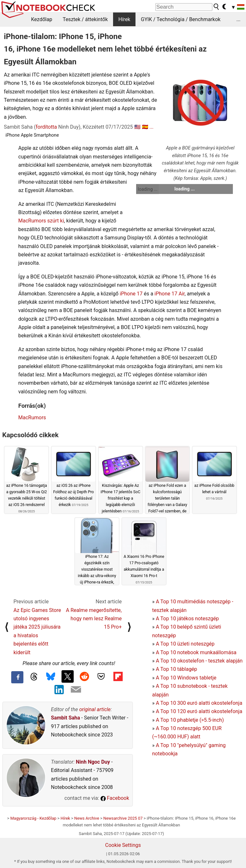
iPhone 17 (131, 294)
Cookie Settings (123, 845)
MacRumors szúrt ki (41, 221)
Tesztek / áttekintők (85, 19)
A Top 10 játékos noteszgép (187, 619)
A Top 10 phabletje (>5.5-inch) (190, 720)
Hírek (124, 19)
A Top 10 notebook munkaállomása (196, 652)
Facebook (115, 798)
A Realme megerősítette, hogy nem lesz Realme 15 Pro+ (94, 619)
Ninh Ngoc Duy (93, 762)
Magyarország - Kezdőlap (33, 818)
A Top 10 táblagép (176, 669)
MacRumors (32, 418)
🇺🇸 (137, 127)
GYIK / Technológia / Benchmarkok (181, 19)
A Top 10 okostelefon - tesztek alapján (199, 661)
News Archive (87, 818)
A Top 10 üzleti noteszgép (185, 644)
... (238, 19)
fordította (46, 127)
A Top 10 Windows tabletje (186, 678)
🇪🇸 (145, 127)
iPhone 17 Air (169, 294)
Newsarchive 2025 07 (123, 818)
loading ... (148, 189)
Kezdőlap (42, 19)
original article (95, 709)
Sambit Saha (66, 718)
